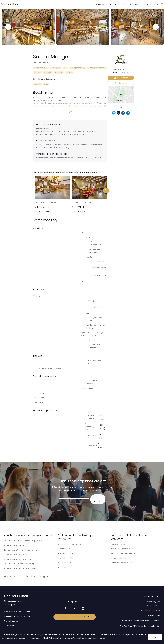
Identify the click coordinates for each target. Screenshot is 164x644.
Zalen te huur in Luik (65, 549)
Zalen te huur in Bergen (67, 567)
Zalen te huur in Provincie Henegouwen (20, 568)
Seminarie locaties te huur (121, 563)
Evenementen (40, 290)
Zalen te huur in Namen (67, 558)
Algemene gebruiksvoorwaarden (18, 616)
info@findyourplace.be (150, 610)
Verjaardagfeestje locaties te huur (125, 553)
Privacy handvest (11, 621)
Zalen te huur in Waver (66, 563)
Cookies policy (10, 626)
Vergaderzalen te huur (120, 558)
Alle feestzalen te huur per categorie (27, 576)
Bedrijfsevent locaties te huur (123, 549)
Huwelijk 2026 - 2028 (150, 4)
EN (14, 605)
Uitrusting (38, 228)
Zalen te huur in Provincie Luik (16, 555)
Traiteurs (37, 356)
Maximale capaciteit (44, 410)
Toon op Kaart (121, 100)
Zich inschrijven (98, 499)
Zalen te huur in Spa (65, 553)
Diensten (37, 296)
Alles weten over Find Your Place (17, 612)
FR (5, 605)
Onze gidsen (134, 4)
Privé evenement (120, 4)
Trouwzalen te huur (119, 544)
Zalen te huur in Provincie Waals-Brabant (21, 550)
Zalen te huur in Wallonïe (14, 545)
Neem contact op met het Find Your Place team (75, 617)
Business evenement (103, 4)
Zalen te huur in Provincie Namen (17, 559)
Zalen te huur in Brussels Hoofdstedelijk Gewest (23, 541)
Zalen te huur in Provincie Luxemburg (19, 564)
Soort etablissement (43, 376)
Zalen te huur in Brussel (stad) (69, 544)
